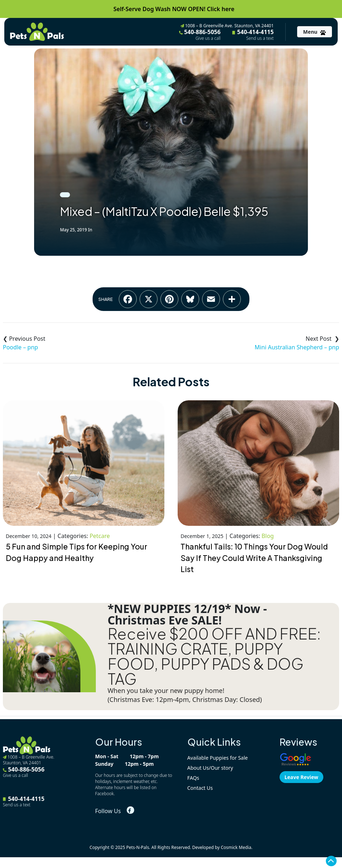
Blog (268, 536)
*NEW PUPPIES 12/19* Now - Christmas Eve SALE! (187, 614)
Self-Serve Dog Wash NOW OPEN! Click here (174, 9)
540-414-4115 (253, 34)
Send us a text (260, 38)
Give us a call (208, 38)
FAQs (193, 778)
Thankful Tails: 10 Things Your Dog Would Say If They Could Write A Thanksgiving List (254, 558)
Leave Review (301, 777)
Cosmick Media (236, 847)
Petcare (100, 536)
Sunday (104, 764)
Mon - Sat (107, 756)
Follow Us (108, 811)
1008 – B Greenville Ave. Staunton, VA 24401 (227, 26)
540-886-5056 (200, 34)
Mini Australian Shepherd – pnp (297, 347)
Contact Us (200, 788)
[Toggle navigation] (315, 32)
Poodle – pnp (20, 347)
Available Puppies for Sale (218, 758)
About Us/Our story (210, 768)
